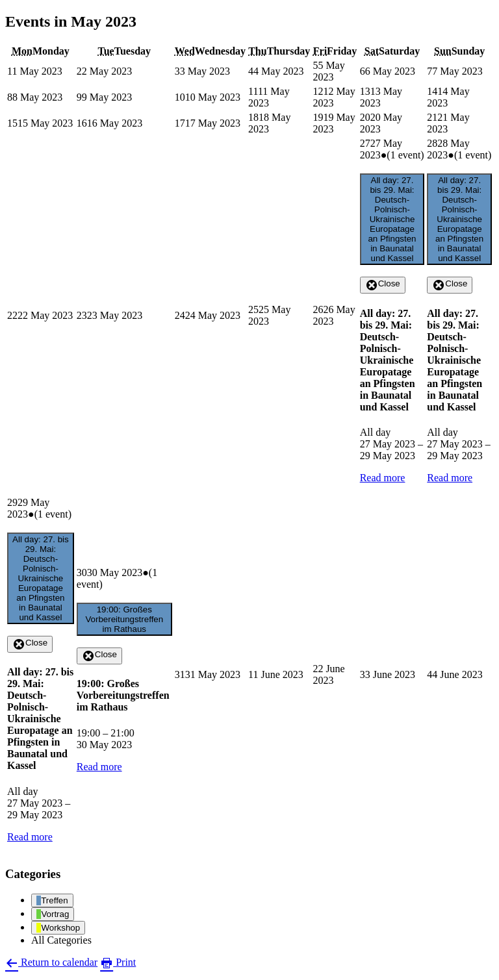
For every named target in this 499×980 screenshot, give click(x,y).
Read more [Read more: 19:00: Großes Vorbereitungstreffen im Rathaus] (99, 767)
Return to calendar (51, 962)
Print (118, 962)
